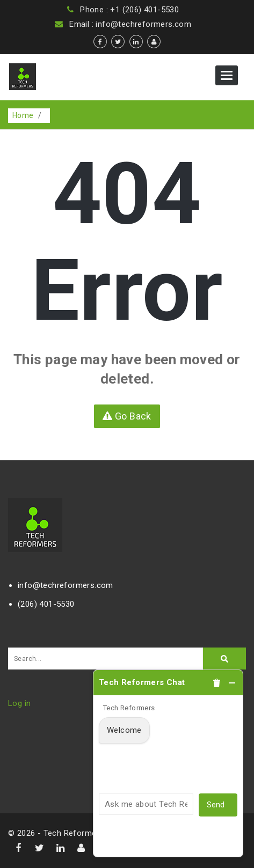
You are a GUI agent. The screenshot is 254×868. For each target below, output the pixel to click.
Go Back (127, 416)
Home (23, 115)
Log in (19, 703)
